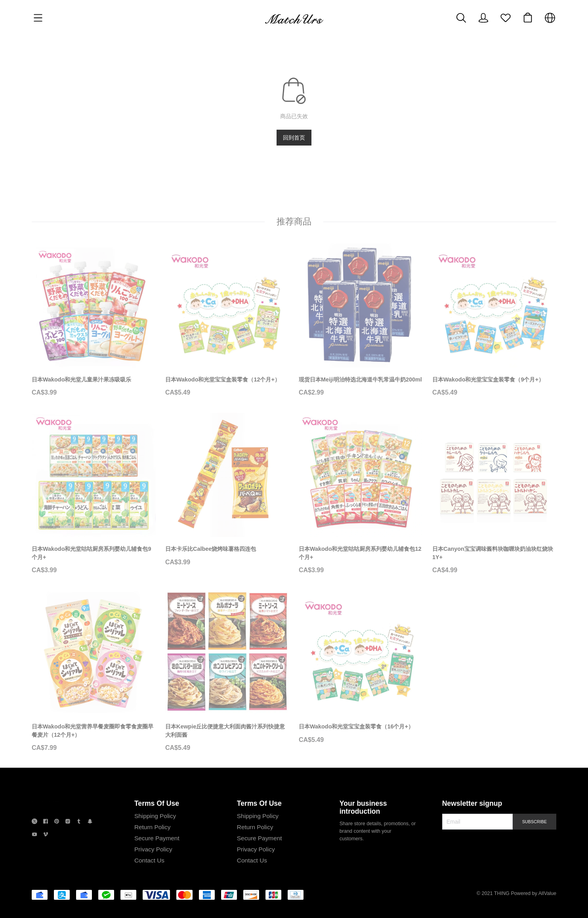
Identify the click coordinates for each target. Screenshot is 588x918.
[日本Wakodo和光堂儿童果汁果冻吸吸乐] (94, 321)
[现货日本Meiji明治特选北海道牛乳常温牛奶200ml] (361, 321)
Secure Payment (156, 839)
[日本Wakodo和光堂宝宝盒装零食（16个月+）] (361, 668)
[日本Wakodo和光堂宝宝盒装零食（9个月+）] (494, 321)
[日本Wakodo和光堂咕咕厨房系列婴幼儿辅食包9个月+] (94, 494)
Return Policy (151, 828)
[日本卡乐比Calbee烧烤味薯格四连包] (227, 490)
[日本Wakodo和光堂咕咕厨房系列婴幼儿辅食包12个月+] (361, 494)
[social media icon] (34, 823)
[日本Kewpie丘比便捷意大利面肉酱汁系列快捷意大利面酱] (227, 672)
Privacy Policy (152, 850)
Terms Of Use (156, 804)
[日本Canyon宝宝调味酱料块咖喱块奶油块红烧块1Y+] (494, 494)
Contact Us (148, 861)
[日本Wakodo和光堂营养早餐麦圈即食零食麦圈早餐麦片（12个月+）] (94, 672)
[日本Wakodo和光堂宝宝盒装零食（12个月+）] (227, 321)
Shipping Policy (154, 817)
